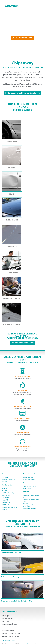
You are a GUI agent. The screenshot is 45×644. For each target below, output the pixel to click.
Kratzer (12, 168)
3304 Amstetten (28, 477)
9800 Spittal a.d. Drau (30, 508)
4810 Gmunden (6, 502)
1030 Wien (5, 477)
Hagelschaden (12, 220)
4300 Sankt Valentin (29, 480)
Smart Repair (19, 334)
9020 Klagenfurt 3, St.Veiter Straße (31, 501)
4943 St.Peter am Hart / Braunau (9, 508)
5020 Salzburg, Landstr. (30, 486)
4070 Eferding (6, 495)
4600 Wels (5, 500)
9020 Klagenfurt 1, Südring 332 (31, 496)
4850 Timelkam (7, 505)
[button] (43, 6)
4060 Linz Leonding (8, 493)
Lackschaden (12, 142)
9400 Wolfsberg (28, 504)
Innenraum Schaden (12, 325)
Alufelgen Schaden (12, 299)
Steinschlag (12, 247)
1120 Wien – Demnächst (9, 480)
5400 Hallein (27, 489)
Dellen (12, 194)
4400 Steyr (5, 498)
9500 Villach (27, 506)
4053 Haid (5, 491)
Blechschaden (22, 336)
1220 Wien (5, 482)
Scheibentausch (12, 273)
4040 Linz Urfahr (7, 489)
